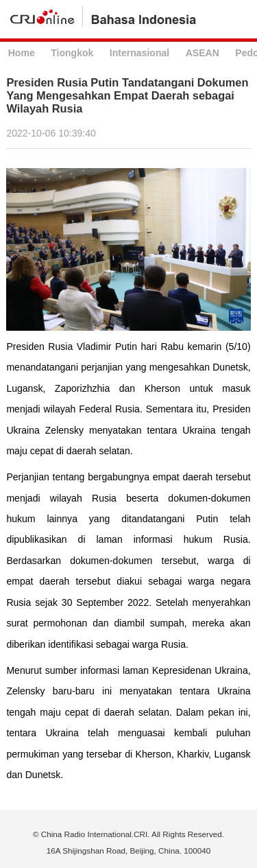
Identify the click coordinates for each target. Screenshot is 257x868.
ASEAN (203, 53)
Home (22, 53)
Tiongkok (72, 53)
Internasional (139, 53)
